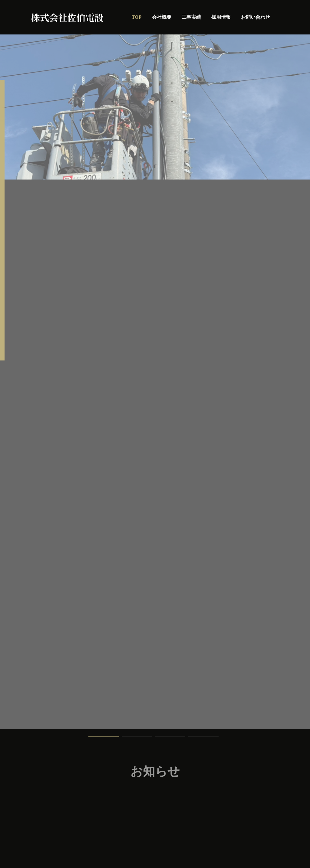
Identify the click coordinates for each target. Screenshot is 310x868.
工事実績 (191, 17)
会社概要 (162, 17)
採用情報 (221, 17)
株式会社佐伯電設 (67, 17)
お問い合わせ (256, 17)
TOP (137, 17)
